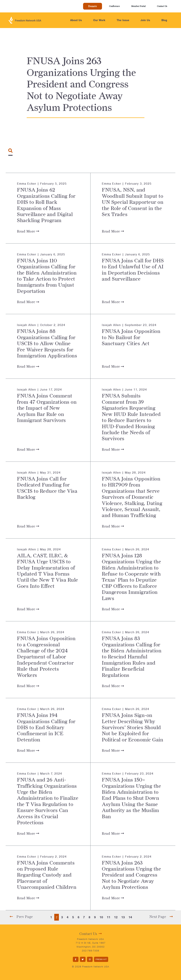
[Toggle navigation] (10, 151)
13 (123, 917)
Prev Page (21, 917)
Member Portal (138, 6)
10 (101, 917)
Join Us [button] (145, 20)
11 (109, 917)
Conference (114, 6)
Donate (93, 6)
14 (130, 917)
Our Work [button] (99, 20)
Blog (164, 20)
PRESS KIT (101, 959)
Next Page (161, 917)
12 (116, 917)
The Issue (123, 20)
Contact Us (162, 6)
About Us (76, 20)
